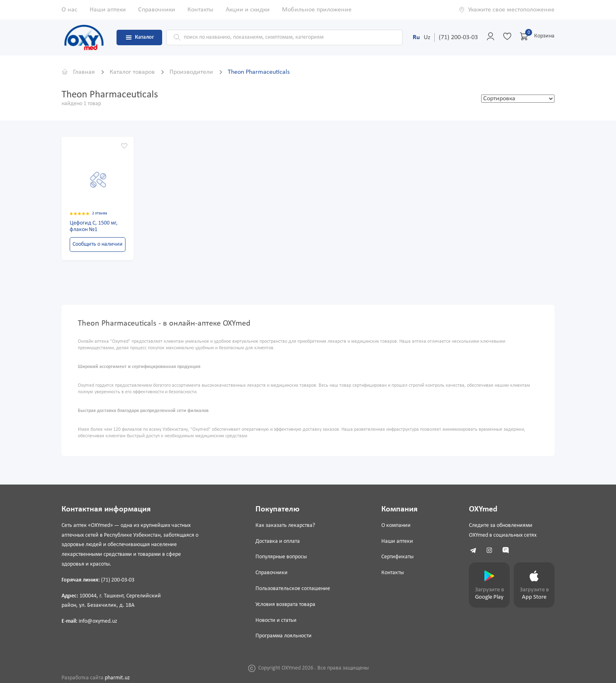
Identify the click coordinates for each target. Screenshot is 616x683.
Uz (427, 37)
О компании (396, 525)
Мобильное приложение (317, 10)
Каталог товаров (133, 72)
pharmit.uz (117, 678)
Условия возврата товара (285, 605)
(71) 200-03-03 (458, 37)
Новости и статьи (276, 620)
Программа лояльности (284, 636)
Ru (416, 37)
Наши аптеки (108, 10)
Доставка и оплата (278, 541)
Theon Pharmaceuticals (259, 72)
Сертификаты (397, 557)
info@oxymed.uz (98, 621)
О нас (69, 10)
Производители (192, 72)
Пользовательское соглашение (293, 589)
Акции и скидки (248, 10)
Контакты (200, 10)
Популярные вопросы (281, 557)
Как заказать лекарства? (285, 525)
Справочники (157, 10)
